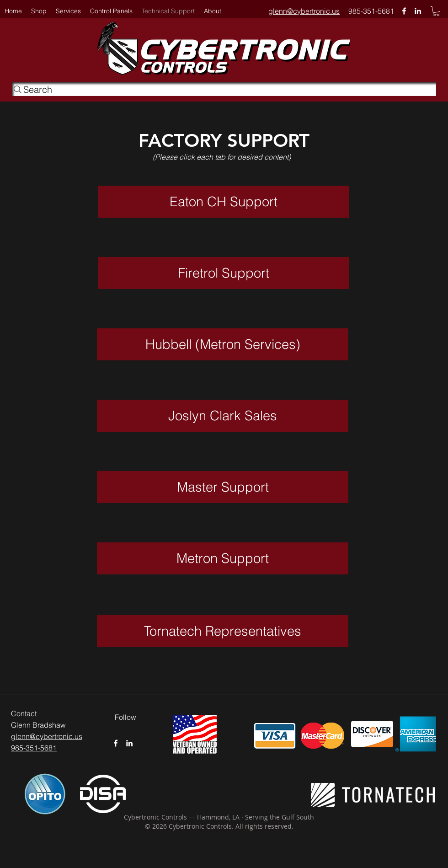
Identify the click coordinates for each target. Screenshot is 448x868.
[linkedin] (418, 11)
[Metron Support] (223, 558)
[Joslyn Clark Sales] (223, 416)
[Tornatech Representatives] (223, 631)
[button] (213, 11)
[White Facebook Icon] (404, 11)
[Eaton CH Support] (224, 202)
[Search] (224, 89)
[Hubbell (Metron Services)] (223, 344)
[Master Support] (223, 487)
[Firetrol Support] (224, 273)
